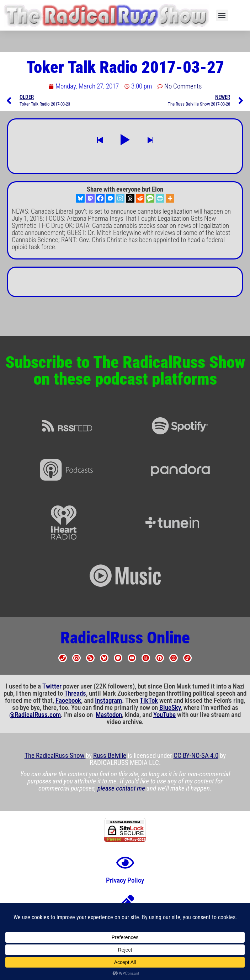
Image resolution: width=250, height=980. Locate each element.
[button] (222, 15)
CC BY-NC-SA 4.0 (196, 756)
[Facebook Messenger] (110, 198)
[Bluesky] (80, 198)
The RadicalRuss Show (55, 756)
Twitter (52, 686)
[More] (170, 198)
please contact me (121, 788)
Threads (75, 694)
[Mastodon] (90, 198)
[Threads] (130, 198)
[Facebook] (100, 198)
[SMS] (150, 198)
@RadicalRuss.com (35, 715)
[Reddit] (140, 198)
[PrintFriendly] (160, 198)
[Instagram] (120, 198)
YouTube (164, 715)
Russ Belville (110, 756)
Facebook (68, 701)
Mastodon (109, 715)
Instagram (108, 701)
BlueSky (170, 708)
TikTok (149, 701)
